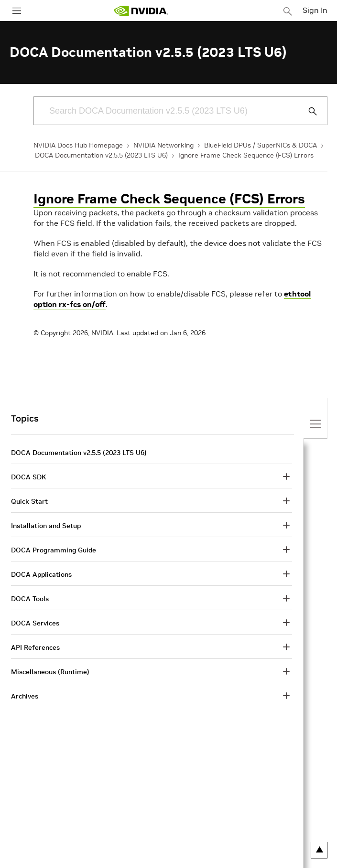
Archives (25, 696)
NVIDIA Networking (163, 145)
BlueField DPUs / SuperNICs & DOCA (261, 145)
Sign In (315, 10)
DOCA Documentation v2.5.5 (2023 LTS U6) (101, 155)
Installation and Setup (46, 526)
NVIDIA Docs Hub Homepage (78, 145)
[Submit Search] (307, 111)
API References (35, 647)
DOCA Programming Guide (54, 550)
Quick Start (29, 501)
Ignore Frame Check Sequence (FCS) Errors (246, 155)
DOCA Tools (30, 599)
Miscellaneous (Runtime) (50, 672)
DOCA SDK (28, 477)
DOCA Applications (41, 574)
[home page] (141, 11)
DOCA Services (35, 623)
